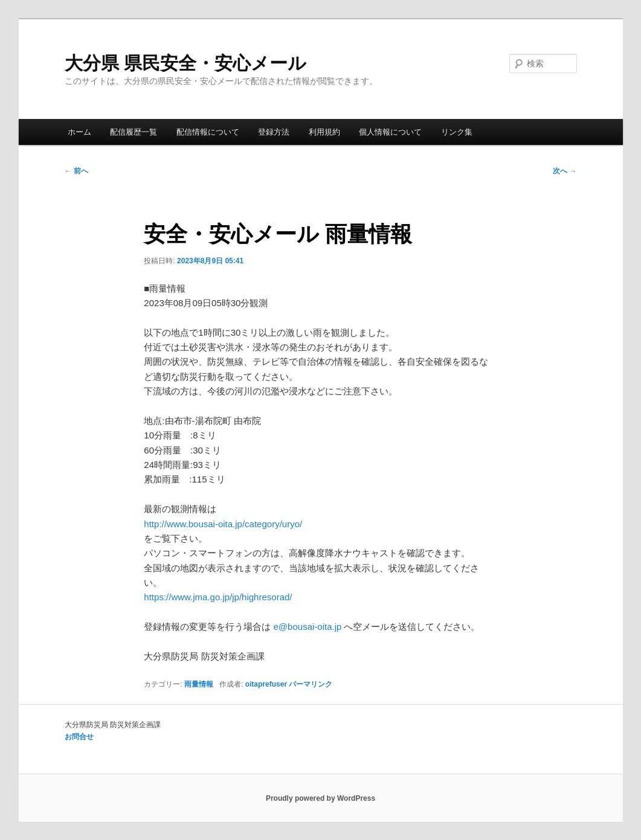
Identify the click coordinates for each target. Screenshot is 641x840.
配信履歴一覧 (134, 132)
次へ (565, 171)
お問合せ (79, 737)
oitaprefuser (266, 684)
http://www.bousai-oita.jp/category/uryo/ (223, 524)
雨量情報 (199, 684)
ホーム (79, 132)
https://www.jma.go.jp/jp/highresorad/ (218, 597)
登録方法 (274, 132)
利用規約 (324, 132)
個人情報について (390, 132)
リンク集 (457, 132)
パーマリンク (311, 684)
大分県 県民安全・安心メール (185, 63)
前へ (76, 171)
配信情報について (208, 132)
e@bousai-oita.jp (308, 627)
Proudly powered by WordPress (320, 798)
